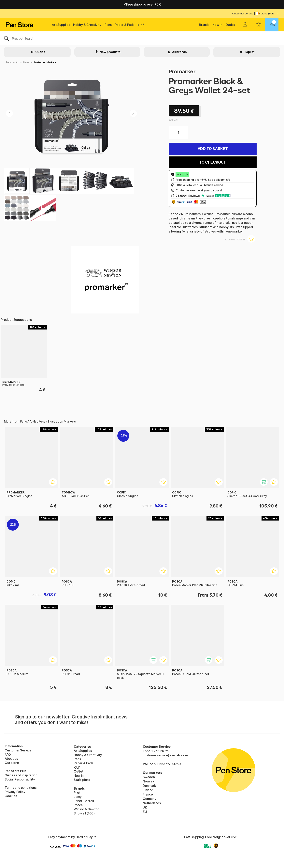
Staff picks (82, 780)
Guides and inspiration (21, 775)
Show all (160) (84, 813)
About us (11, 759)
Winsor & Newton (86, 809)
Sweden (149, 777)
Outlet (230, 25)
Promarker (182, 71)
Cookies (11, 796)
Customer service (243, 13)
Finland (148, 790)
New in (217, 25)
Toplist (249, 52)
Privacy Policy (15, 792)
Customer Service (18, 750)
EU (145, 812)
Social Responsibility (20, 779)
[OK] (142, 38)
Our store (12, 763)
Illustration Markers (45, 62)
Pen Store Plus (15, 771)
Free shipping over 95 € (142, 4)
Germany (149, 799)
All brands (179, 52)
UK (145, 807)
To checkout (213, 162)
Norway (148, 781)
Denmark (149, 786)
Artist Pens (22, 62)
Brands (204, 25)
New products (110, 52)
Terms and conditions (21, 788)
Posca (78, 805)
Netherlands (152, 803)
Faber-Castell (84, 801)
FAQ (8, 754)
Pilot (77, 793)
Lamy (78, 797)
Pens (108, 25)
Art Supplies (61, 25)
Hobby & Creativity (87, 25)
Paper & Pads (125, 25)
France (148, 794)
